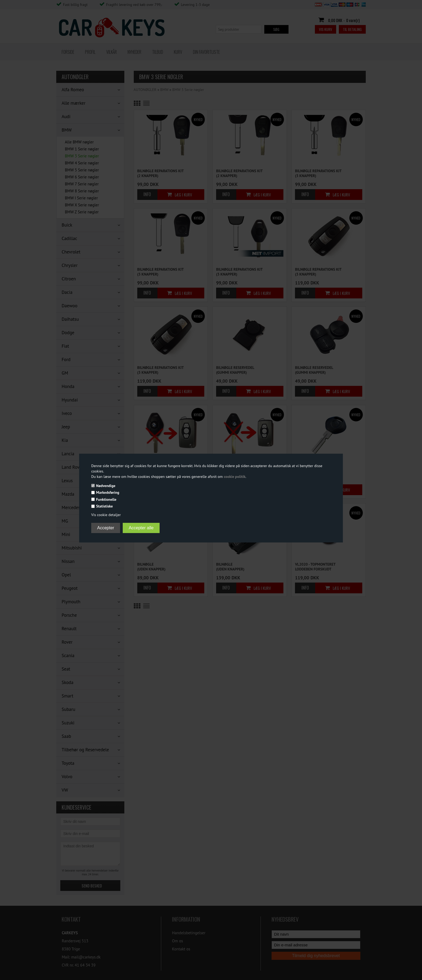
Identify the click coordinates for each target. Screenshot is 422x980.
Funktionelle (106, 499)
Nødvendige (106, 486)
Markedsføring (108, 492)
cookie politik (235, 477)
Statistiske (104, 506)
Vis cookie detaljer (106, 515)
